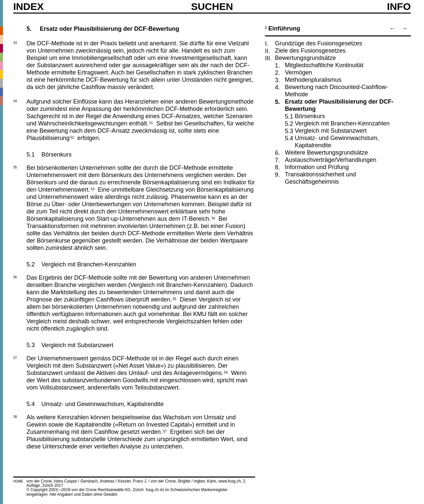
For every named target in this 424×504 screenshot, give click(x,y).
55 (174, 298)
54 (213, 218)
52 (72, 137)
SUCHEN (212, 6)
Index (28, 7)
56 (226, 372)
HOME (18, 481)
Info (399, 7)
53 (93, 189)
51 (151, 122)
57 (165, 431)
